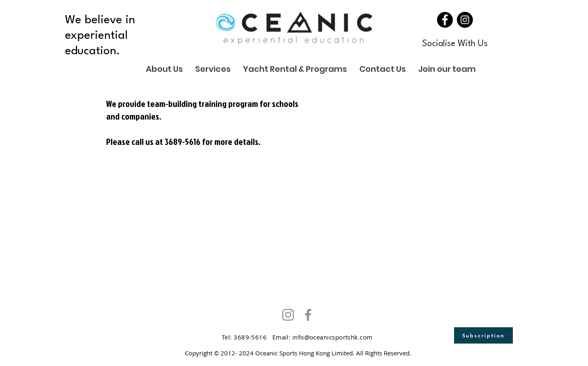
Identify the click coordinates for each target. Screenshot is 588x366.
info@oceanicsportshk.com (333, 337)
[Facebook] (445, 20)
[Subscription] (483, 335)
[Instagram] (465, 20)
